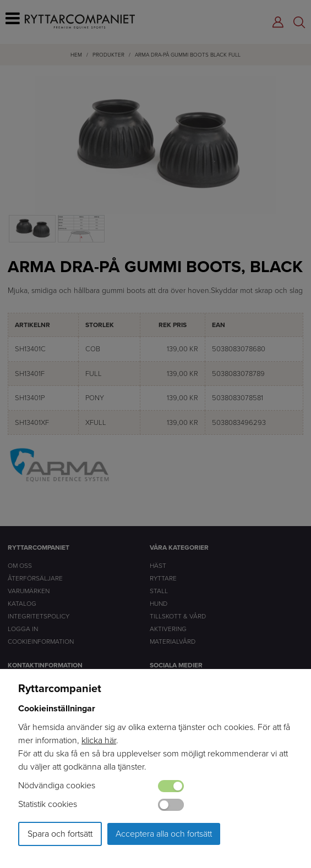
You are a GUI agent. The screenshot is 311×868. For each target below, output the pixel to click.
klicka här (99, 740)
